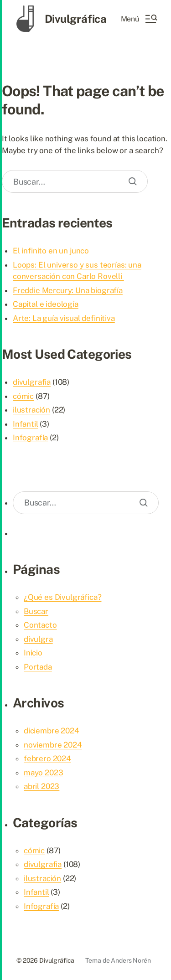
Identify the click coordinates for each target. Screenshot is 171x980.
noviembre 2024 (53, 745)
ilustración (31, 410)
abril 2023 (41, 786)
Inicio (33, 653)
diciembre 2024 (52, 731)
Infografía (30, 438)
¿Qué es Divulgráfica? (62, 597)
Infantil (26, 424)
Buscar (36, 611)
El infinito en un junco (51, 251)
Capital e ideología (46, 304)
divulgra (38, 639)
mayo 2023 (43, 773)
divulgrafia (32, 382)
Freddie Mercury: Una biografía (68, 290)
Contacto (40, 625)
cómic (23, 396)
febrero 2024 (47, 758)
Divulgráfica (76, 19)
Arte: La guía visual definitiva (64, 318)
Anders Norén (131, 960)
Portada (38, 667)
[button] (139, 19)
